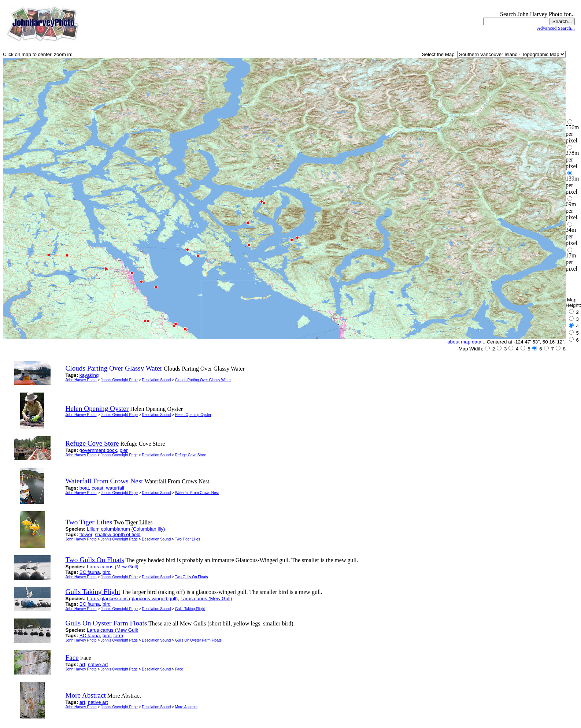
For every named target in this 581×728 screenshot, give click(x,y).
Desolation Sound (156, 380)
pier (123, 450)
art (82, 664)
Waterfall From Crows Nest (197, 493)
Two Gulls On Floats (191, 577)
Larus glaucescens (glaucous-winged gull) (132, 599)
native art (98, 664)
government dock (98, 450)
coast (97, 488)
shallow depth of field (118, 534)
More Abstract (186, 707)
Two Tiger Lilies (187, 539)
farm (118, 636)
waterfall (115, 488)
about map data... (466, 342)
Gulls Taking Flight (190, 609)
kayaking (89, 375)
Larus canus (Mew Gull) (113, 567)
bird (107, 572)
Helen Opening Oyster (193, 415)
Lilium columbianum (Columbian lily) (126, 529)
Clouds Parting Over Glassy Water (203, 380)
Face (179, 669)
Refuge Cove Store (191, 455)
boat (84, 488)
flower (86, 534)
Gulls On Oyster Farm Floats (198, 640)
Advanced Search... (556, 28)
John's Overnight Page (119, 380)
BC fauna (90, 572)
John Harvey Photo (81, 380)
